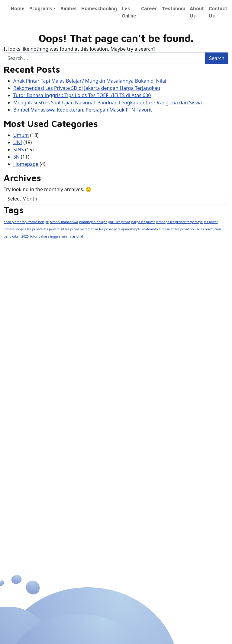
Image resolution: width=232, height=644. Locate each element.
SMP (21, 425)
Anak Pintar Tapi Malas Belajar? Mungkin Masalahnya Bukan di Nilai (90, 81)
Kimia (22, 468)
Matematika (31, 447)
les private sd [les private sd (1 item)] (54, 229)
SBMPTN (80, 478)
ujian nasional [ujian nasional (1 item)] (72, 236)
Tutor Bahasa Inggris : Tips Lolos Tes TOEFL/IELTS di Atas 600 (82, 95)
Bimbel (68, 8)
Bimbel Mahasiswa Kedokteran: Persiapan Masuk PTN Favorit (83, 110)
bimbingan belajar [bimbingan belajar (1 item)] (93, 222)
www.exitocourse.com (119, 292)
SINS (19, 150)
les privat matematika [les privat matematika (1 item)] (82, 229)
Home (18, 8)
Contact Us (218, 12)
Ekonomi (80, 457)
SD (19, 414)
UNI (18, 142)
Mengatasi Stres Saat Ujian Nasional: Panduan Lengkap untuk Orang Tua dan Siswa (108, 103)
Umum (21, 135)
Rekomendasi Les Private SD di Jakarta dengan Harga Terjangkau (87, 88)
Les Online (129, 12)
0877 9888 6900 (40, 312)
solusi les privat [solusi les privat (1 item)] (202, 229)
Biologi (24, 478)
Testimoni (173, 8)
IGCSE (77, 414)
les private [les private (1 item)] (35, 229)
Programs (41, 8)
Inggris (77, 436)
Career (149, 8)
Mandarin (80, 447)
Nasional (26, 404)
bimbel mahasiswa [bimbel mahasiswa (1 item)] (64, 222)
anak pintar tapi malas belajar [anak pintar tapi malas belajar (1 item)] (26, 222)
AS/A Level (83, 425)
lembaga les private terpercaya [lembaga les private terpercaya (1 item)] (179, 222)
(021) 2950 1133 (38, 296)
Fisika (23, 457)
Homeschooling (99, 8)
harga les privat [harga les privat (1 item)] (143, 222)
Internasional (85, 404)
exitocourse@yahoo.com (49, 328)
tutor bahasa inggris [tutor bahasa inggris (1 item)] (45, 236)
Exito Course (34, 360)
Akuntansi (81, 468)
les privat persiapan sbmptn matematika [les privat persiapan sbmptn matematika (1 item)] (130, 229)
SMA (21, 436)
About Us (197, 12)
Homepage (26, 164)
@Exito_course (37, 344)
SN (16, 157)
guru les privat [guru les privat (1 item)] (119, 222)
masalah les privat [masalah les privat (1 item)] (175, 229)
